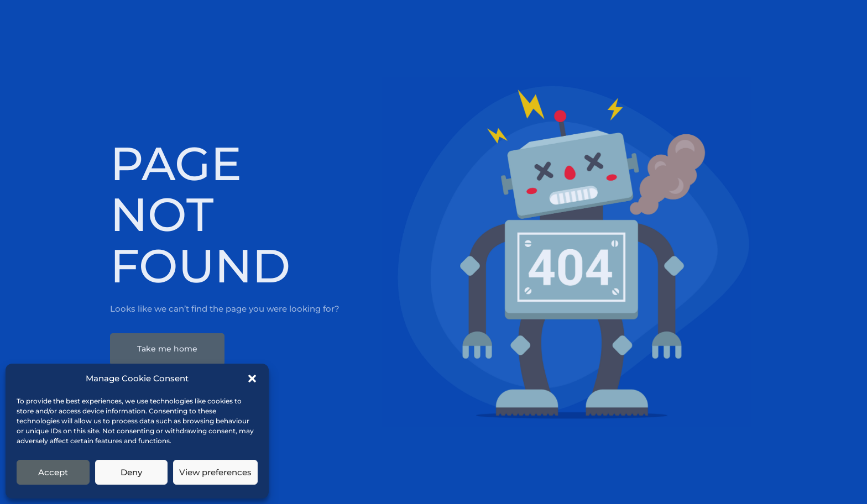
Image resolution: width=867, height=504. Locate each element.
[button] (252, 379)
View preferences (215, 472)
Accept (53, 472)
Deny (131, 472)
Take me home (167, 349)
